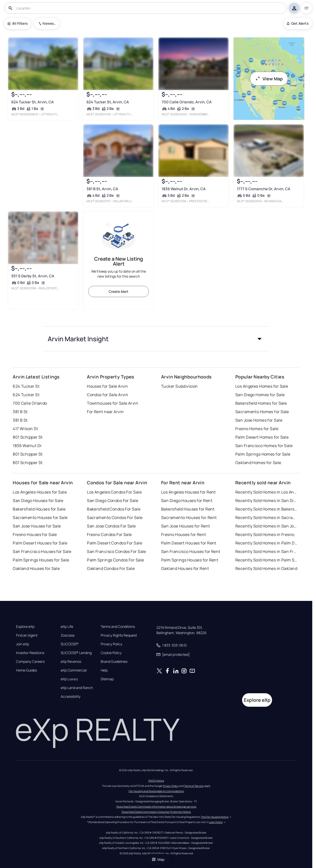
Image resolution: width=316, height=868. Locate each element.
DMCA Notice (156, 781)
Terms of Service (194, 786)
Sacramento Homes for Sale (262, 412)
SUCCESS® (70, 644)
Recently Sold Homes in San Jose (267, 526)
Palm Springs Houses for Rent (190, 560)
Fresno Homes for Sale (257, 429)
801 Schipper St (28, 437)
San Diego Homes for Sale (260, 395)
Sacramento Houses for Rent (189, 518)
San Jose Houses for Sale (37, 526)
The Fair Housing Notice (215, 817)
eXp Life (67, 627)
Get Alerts (298, 23)
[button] (156, 339)
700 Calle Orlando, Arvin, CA (187, 102)
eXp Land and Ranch (77, 688)
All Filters (17, 23)
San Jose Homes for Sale (259, 420)
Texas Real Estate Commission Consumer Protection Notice (156, 812)
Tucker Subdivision (179, 386)
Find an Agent (27, 635)
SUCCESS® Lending (76, 653)
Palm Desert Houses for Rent (189, 543)
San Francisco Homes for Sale (264, 446)
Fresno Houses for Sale (35, 534)
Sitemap (107, 679)
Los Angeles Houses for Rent (188, 492)
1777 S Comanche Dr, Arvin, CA (264, 189)
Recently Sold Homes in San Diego (267, 501)
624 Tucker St (26, 386)
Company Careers (30, 662)
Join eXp (22, 644)
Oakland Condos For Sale (111, 568)
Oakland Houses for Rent (185, 568)
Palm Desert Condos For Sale (115, 543)
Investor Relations (30, 653)
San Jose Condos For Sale (111, 526)
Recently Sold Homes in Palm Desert (267, 543)
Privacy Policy (111, 644)
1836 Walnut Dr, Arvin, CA (184, 189)
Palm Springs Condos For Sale (115, 560)
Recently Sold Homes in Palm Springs (267, 560)
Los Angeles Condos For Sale (114, 492)
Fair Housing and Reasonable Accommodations (156, 791)
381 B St (20, 412)
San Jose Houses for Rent (186, 526)
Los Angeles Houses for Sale (40, 492)
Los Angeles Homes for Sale (262, 386)
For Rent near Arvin (105, 412)
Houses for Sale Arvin (107, 386)
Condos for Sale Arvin (108, 395)
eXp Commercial (74, 670)
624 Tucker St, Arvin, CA (32, 102)
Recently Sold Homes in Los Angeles (267, 492)
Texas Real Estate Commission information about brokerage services (156, 807)
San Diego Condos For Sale (113, 501)
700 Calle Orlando (30, 403)
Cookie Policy (111, 653)
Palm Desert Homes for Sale (262, 437)
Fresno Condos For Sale (109, 534)
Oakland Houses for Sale (36, 568)
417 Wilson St (25, 429)
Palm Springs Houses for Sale (41, 560)
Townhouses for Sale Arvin (113, 403)
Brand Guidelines (114, 662)
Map (158, 859)
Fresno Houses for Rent (184, 534)
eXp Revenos (71, 662)
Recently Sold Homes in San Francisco (267, 551)
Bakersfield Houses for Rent (188, 509)
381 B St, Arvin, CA (102, 189)
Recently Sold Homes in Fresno (265, 534)
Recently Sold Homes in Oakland (266, 568)
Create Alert (119, 291)
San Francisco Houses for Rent (191, 551)
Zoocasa (68, 635)
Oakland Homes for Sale (258, 463)
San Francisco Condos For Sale (117, 551)
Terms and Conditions (118, 627)
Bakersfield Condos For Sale (114, 509)
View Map (269, 79)
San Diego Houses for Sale (38, 501)
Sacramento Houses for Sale (40, 518)
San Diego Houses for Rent (187, 501)
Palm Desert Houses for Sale (40, 543)
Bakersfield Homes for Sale (261, 403)
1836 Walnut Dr (27, 446)
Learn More (216, 822)
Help (104, 670)
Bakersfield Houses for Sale (39, 509)
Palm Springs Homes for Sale (263, 454)
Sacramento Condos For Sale (115, 518)
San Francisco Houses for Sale (42, 551)
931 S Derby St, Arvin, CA (33, 276)
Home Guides (26, 670)
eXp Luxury (69, 679)
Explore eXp (25, 627)
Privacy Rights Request (119, 635)
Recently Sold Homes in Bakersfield (267, 509)
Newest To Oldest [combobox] (49, 23)
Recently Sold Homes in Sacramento (267, 518)
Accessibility (71, 696)
